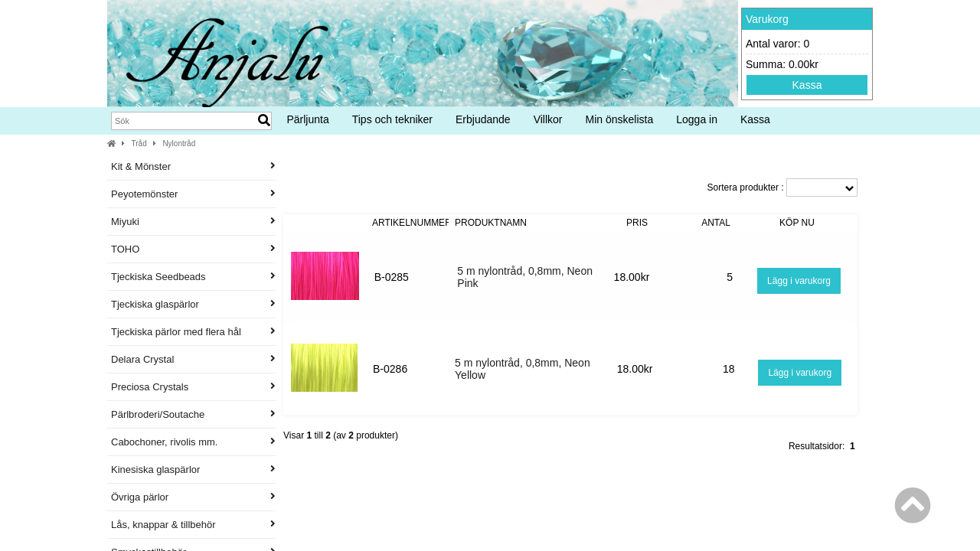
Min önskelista (620, 119)
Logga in (697, 119)
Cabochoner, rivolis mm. (193, 442)
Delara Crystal (193, 359)
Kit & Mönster (193, 166)
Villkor (548, 119)
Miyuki (193, 222)
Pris (637, 223)
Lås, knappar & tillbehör (193, 525)
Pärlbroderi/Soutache (193, 414)
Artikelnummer (412, 223)
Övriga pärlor (193, 497)
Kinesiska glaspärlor (193, 469)
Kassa (807, 85)
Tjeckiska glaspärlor (193, 304)
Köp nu (797, 223)
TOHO (193, 249)
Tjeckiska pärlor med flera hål (193, 332)
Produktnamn (491, 223)
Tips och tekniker (392, 119)
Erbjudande (483, 119)
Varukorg (767, 19)
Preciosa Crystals (193, 387)
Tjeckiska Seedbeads (193, 277)
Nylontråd (179, 143)
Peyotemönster (193, 194)
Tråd (139, 143)
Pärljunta (307, 119)
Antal (716, 223)
